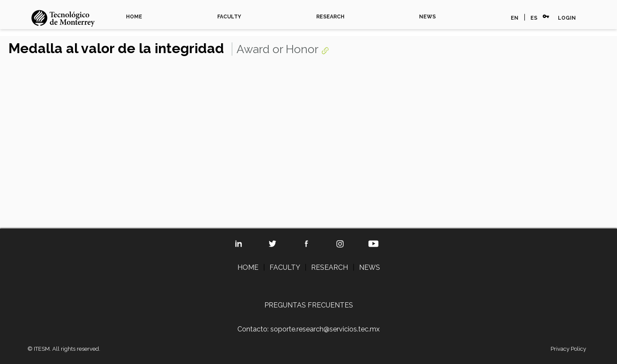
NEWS (427, 17)
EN (515, 18)
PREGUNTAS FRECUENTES (309, 305)
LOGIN (567, 18)
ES (534, 18)
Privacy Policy (568, 349)
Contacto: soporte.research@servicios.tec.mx (308, 329)
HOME (134, 17)
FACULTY (229, 17)
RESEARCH (330, 17)
